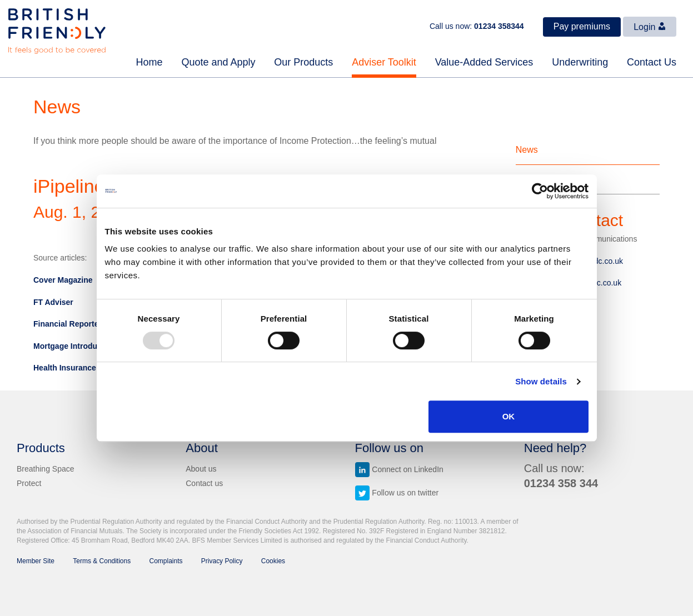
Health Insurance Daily (75, 368)
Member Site (36, 561)
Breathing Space (46, 469)
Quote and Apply (218, 62)
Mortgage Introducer (71, 346)
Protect (29, 483)
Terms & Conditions (102, 561)
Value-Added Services (484, 62)
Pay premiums (582, 26)
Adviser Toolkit (384, 62)
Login (650, 27)
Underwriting (580, 62)
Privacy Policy (222, 561)
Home (149, 62)
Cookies (273, 561)
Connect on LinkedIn (399, 469)
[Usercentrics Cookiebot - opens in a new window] (540, 191)
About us (201, 469)
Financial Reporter (68, 324)
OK (509, 416)
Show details (541, 381)
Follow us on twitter (397, 493)
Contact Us (652, 62)
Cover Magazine (63, 280)
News (527, 150)
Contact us (204, 483)
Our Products (303, 62)
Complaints (166, 561)
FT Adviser (53, 302)
